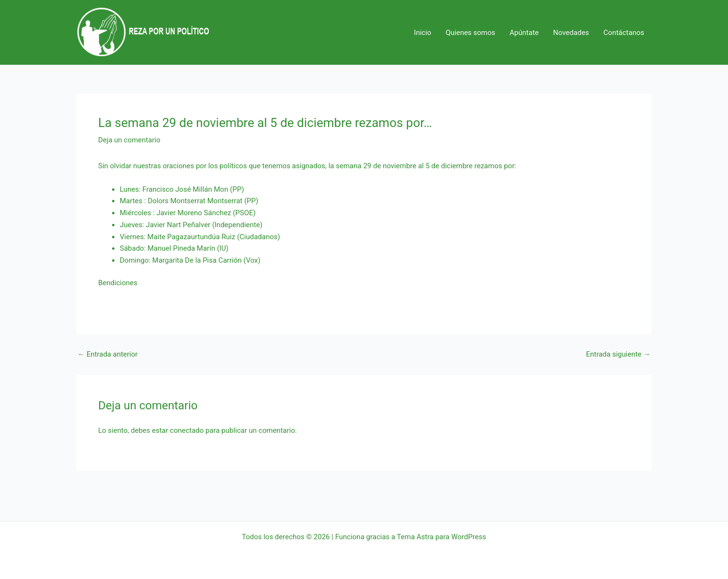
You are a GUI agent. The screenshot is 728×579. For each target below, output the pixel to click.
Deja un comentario (129, 140)
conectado (187, 430)
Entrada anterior (108, 354)
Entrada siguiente (618, 354)
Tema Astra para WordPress (442, 537)
